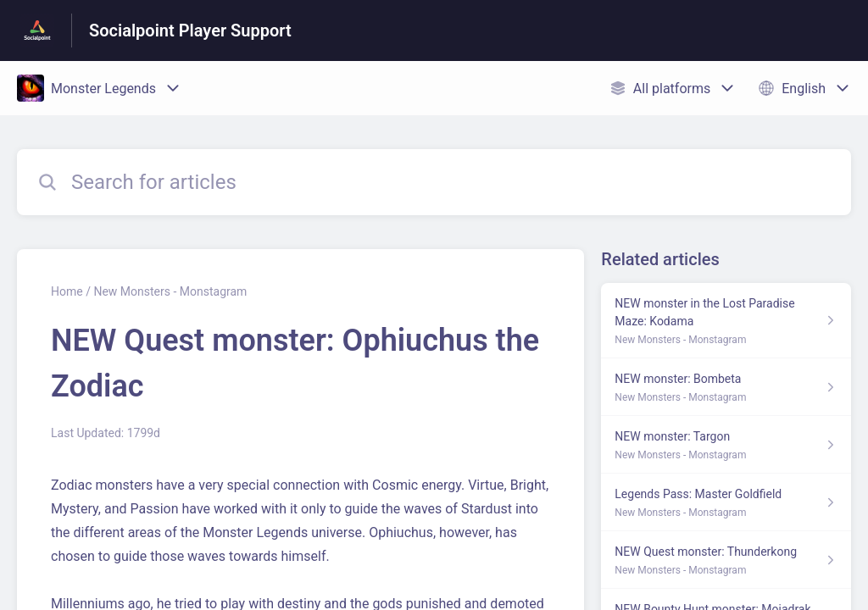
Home (67, 291)
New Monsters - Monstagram (170, 291)
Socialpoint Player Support (190, 30)
